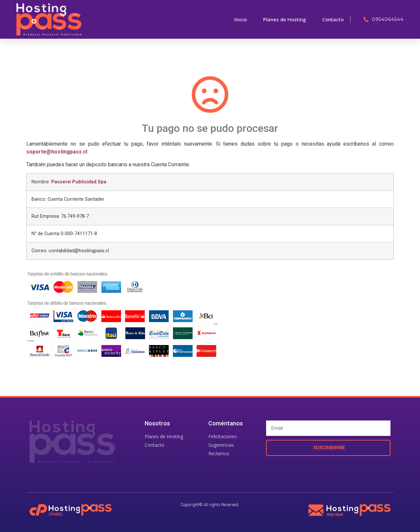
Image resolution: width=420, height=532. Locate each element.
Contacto (333, 19)
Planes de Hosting (284, 19)
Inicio (241, 19)
